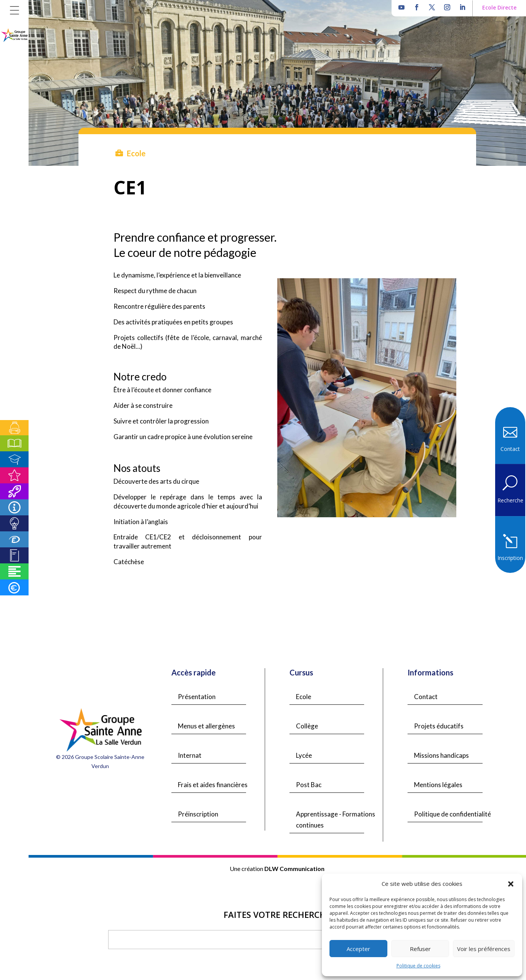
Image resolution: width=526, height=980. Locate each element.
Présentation (197, 697)
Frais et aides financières (213, 785)
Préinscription (198, 814)
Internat (190, 755)
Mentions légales (438, 785)
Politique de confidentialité (452, 814)
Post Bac (309, 785)
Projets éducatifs (439, 726)
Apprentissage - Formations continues (336, 820)
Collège (307, 726)
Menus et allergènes (206, 726)
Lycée (304, 755)
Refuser (420, 949)
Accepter (358, 949)
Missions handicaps (441, 755)
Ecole (304, 697)
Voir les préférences (484, 949)
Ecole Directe (499, 7)
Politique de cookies (418, 966)
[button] (511, 884)
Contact (426, 697)
